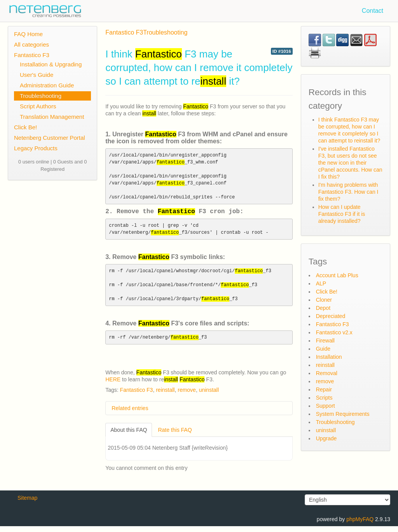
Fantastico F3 (32, 55)
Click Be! (25, 127)
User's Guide (37, 75)
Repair (324, 389)
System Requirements (343, 414)
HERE (113, 385)
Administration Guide (47, 85)
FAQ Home (28, 34)
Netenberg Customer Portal (50, 138)
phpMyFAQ (360, 525)
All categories (31, 44)
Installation (329, 357)
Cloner (324, 300)
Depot (323, 308)
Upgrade (326, 438)
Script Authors (38, 106)
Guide (323, 349)
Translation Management (52, 117)
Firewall (325, 341)
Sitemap (27, 504)
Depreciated (331, 316)
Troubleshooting (41, 96)
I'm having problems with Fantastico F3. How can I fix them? (348, 192)
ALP (321, 283)
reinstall (165, 396)
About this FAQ (129, 436)
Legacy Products (36, 148)
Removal (327, 373)
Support (326, 406)
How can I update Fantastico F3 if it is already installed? (342, 214)
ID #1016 (282, 51)
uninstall (209, 396)
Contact (373, 11)
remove (187, 396)
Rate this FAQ (175, 436)
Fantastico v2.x (334, 332)
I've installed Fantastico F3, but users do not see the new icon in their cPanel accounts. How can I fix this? (350, 163)
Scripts (324, 398)
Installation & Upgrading (51, 64)
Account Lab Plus (337, 275)
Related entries (130, 414)
